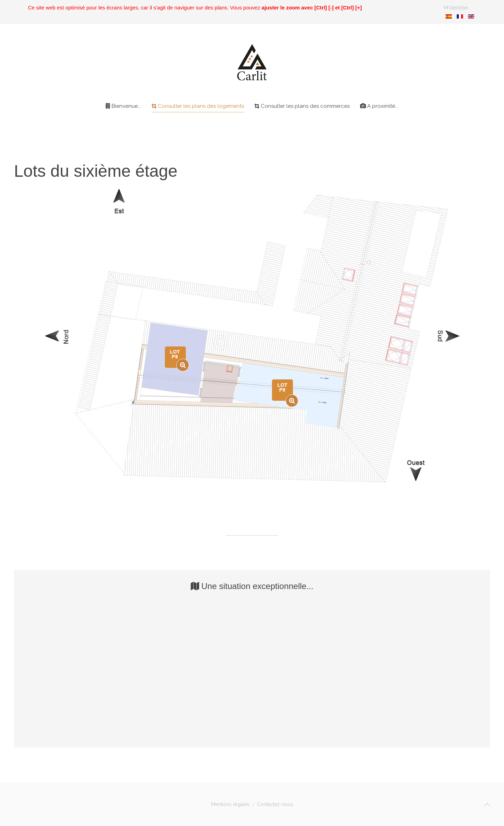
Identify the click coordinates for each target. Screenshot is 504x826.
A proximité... (379, 106)
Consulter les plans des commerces (302, 106)
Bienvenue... (123, 106)
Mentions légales (230, 804)
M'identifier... (457, 8)
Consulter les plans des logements (198, 106)
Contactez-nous (275, 804)
